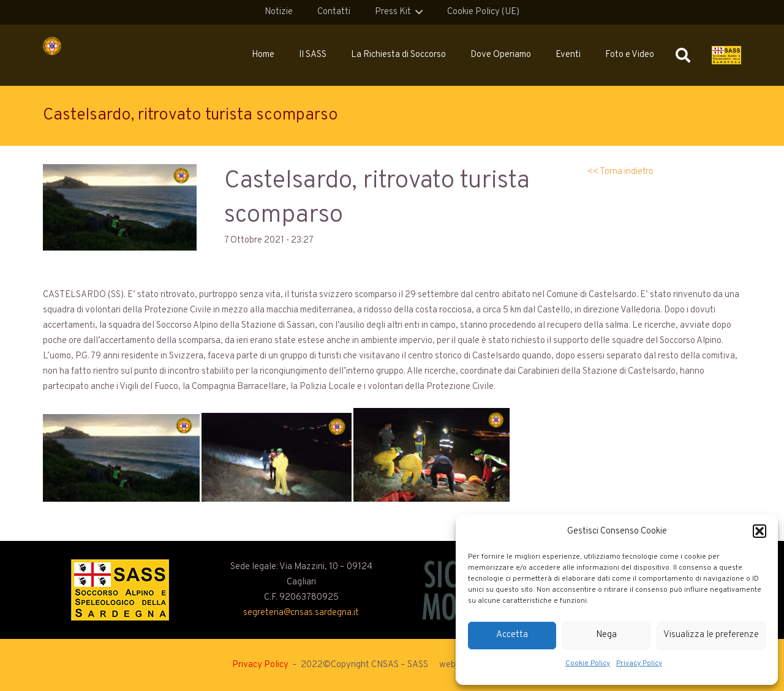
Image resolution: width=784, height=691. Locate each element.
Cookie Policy (588, 663)
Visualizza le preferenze (711, 635)
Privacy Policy (639, 663)
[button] (759, 531)
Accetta (512, 635)
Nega (606, 635)
